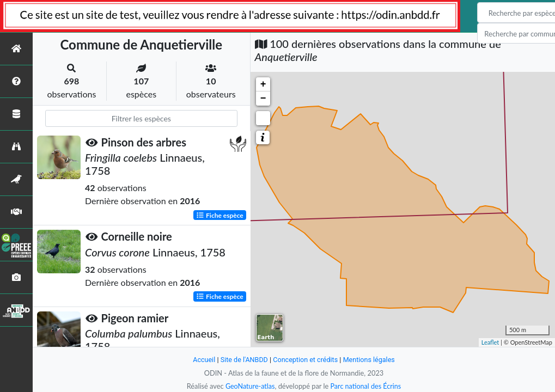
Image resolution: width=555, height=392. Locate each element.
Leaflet (490, 342)
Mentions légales (370, 360)
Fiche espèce (220, 215)
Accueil (203, 360)
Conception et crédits (306, 360)
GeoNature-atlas (249, 386)
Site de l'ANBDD (243, 360)
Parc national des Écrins (366, 386)
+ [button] (263, 84)
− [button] (263, 99)
